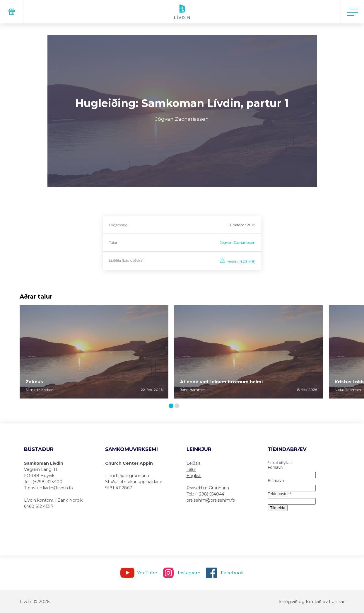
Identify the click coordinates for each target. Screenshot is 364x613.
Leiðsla (194, 463)
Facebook (232, 573)
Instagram (189, 573)
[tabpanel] (94, 352)
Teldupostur (280, 494)
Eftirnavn (276, 481)
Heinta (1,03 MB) (241, 262)
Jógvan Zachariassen (238, 242)
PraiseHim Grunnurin (208, 488)
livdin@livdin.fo (58, 488)
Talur (191, 469)
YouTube (147, 573)
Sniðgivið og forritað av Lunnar (312, 601)
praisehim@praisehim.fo (211, 500)
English (194, 476)
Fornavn (275, 467)
